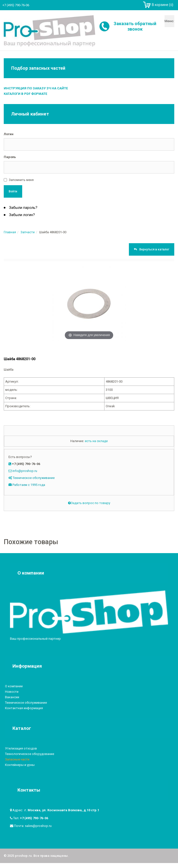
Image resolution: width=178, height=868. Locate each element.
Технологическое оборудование (30, 754)
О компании (14, 686)
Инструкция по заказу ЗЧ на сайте (36, 88)
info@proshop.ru (25, 471)
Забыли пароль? (23, 208)
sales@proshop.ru (38, 826)
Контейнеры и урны (20, 765)
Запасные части (17, 759)
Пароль (10, 157)
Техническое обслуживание (34, 478)
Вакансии (12, 697)
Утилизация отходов (21, 748)
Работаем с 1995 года (29, 485)
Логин (9, 134)
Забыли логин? (21, 215)
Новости (12, 692)
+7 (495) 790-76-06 (34, 818)
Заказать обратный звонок (135, 26)
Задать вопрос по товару (89, 503)
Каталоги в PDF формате (25, 94)
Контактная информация (24, 708)
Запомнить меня (21, 180)
